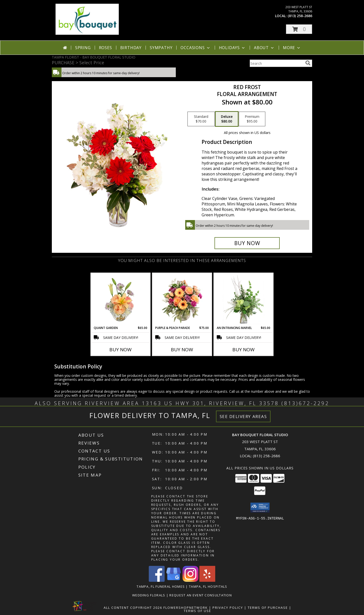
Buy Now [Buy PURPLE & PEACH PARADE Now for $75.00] (182, 350)
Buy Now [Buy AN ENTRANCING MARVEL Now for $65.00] (243, 350)
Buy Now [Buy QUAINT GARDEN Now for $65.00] (121, 350)
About (264, 48)
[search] (308, 63)
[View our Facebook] (157, 580)
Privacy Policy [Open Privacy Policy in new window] (228, 608)
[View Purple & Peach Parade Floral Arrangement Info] (182, 299)
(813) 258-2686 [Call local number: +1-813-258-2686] (300, 16)
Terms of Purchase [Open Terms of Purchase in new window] (268, 608)
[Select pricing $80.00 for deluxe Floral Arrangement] (227, 119)
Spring (83, 48)
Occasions (196, 48)
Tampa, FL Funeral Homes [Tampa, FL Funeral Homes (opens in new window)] (161, 586)
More (292, 48)
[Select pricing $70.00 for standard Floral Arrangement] (201, 119)
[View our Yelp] (207, 580)
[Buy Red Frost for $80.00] (247, 243)
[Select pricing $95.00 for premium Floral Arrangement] (252, 119)
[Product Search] (276, 63)
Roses (106, 48)
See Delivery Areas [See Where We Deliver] (243, 416)
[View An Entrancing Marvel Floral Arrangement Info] (244, 299)
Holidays (232, 48)
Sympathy (161, 48)
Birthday (131, 48)
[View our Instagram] (190, 580)
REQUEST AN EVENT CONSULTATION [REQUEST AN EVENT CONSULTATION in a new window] (201, 595)
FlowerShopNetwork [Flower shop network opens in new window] (186, 608)
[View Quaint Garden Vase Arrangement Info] (121, 299)
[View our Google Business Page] (174, 580)
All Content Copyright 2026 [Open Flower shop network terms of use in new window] (133, 608)
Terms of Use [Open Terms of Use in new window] (197, 611)
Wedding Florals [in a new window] (149, 595)
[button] (299, 29)
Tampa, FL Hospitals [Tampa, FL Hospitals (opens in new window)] (208, 586)
